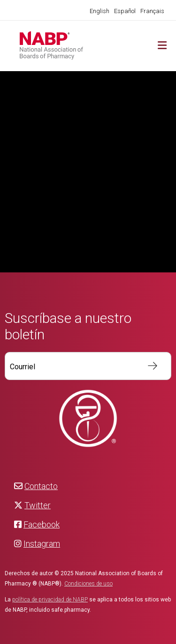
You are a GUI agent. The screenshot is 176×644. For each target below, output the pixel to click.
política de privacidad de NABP (50, 600)
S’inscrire (148, 366)
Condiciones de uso (88, 584)
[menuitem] (99, 11)
